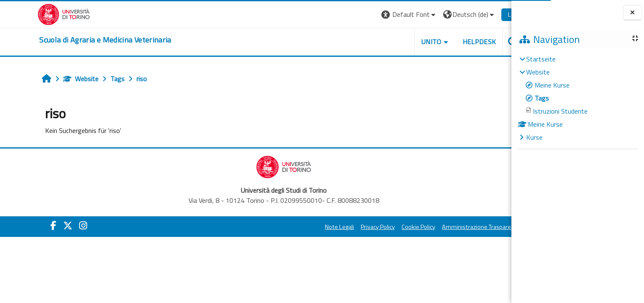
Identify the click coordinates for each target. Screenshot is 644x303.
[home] (77, 40)
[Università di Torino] (36, 13)
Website (53, 79)
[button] (381, 15)
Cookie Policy (391, 227)
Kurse (534, 137)
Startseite (541, 59)
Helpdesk (451, 42)
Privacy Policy (350, 227)
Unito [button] (403, 42)
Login (488, 14)
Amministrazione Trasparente (453, 227)
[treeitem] (577, 98)
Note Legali (312, 227)
